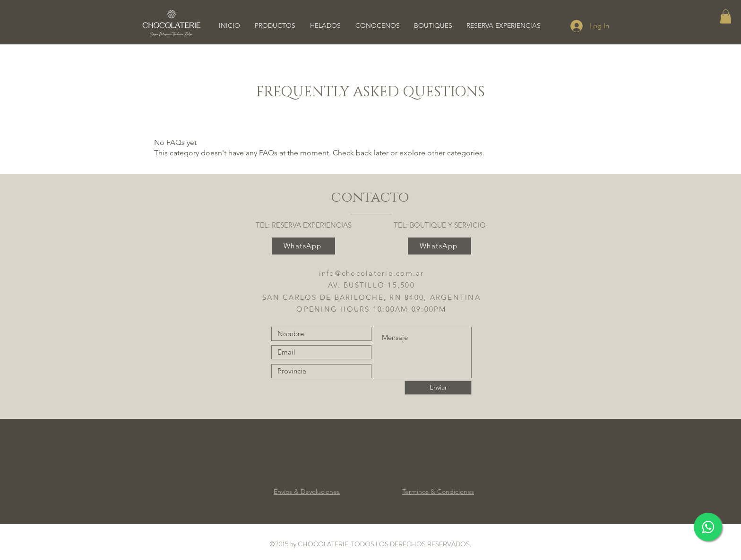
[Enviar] (438, 388)
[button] (726, 17)
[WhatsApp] (303, 246)
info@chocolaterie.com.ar (372, 273)
